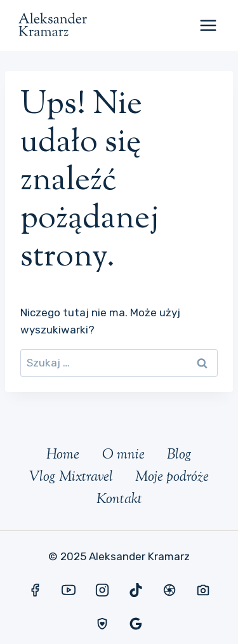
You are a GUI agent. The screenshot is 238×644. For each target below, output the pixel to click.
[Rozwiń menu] (208, 25)
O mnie (123, 455)
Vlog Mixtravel (71, 478)
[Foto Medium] (203, 590)
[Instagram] (102, 590)
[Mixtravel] (169, 590)
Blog (179, 455)
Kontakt (119, 500)
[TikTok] (136, 590)
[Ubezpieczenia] (102, 624)
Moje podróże (172, 478)
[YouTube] (69, 590)
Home (63, 455)
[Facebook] (35, 590)
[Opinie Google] (136, 624)
